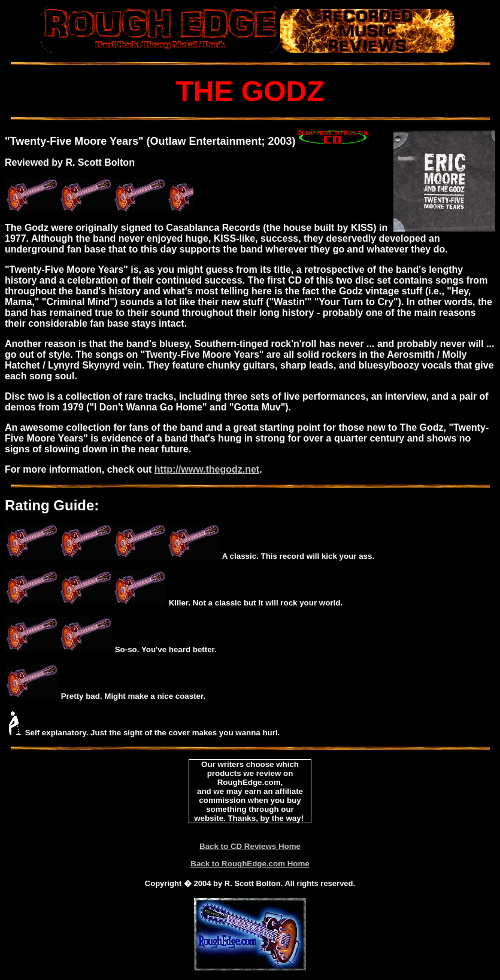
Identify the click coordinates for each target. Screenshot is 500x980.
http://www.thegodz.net (207, 469)
